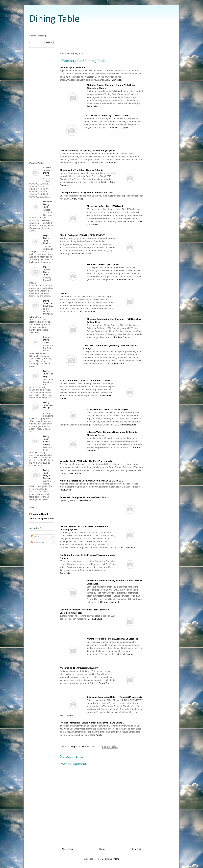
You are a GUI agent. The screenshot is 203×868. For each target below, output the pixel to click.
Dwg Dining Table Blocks (46, 239)
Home (102, 849)
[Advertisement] (102, 29)
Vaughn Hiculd (40, 514)
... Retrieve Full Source (117, 128)
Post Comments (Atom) (108, 859)
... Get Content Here (114, 364)
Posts (35, 536)
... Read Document (126, 548)
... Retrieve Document (80, 253)
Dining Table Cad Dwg (48, 374)
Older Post (136, 849)
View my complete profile (41, 518)
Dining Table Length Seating (47, 474)
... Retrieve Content (121, 337)
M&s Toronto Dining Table (47, 271)
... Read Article (111, 163)
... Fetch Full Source (123, 654)
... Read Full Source (85, 312)
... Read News (84, 500)
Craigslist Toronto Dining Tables (48, 172)
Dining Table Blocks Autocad (47, 440)
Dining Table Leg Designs (48, 405)
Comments (38, 542)
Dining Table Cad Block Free (48, 303)
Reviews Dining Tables (47, 340)
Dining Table (55, 19)
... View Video (116, 80)
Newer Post (68, 849)
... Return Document (124, 280)
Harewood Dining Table (48, 204)
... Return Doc (103, 683)
